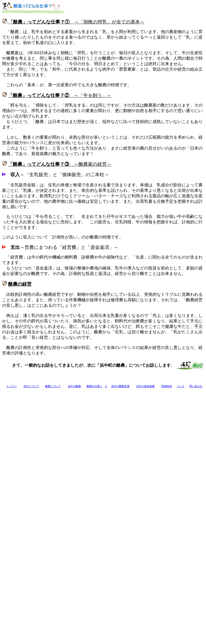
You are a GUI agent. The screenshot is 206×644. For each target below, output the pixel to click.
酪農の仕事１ (95, 386)
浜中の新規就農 (145, 386)
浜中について (31, 386)
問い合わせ (196, 386)
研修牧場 (167, 386)
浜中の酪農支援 (120, 386)
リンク (181, 386)
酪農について (53, 386)
